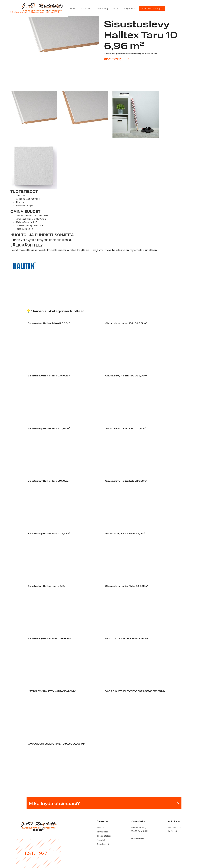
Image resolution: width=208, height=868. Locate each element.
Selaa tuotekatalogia (152, 9)
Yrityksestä (86, 9)
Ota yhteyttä (129, 9)
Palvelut (116, 9)
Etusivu (74, 9)
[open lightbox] (34, 114)
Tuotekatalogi (101, 9)
